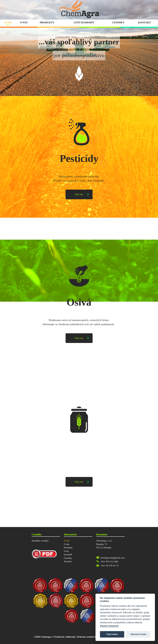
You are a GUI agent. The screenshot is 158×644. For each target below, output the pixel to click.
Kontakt (144, 22)
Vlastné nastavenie (109, 626)
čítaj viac (79, 194)
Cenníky (118, 22)
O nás (24, 22)
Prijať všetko (112, 634)
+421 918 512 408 (109, 562)
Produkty (47, 22)
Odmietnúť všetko (138, 634)
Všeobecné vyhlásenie (64, 637)
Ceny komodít (84, 22)
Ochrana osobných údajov (90, 637)
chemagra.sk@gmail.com (112, 558)
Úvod (8, 22)
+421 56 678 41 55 (109, 566)
